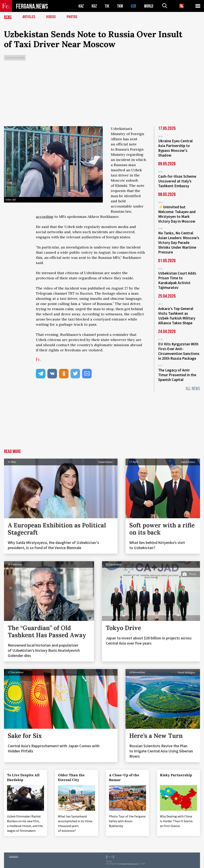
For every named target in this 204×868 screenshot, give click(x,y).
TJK (107, 6)
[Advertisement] (102, 94)
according (45, 217)
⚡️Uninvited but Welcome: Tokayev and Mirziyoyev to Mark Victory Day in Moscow (177, 214)
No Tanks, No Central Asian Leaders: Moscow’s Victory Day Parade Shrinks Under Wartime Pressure (179, 243)
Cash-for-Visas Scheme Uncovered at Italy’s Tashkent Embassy (177, 181)
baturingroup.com (129, 864)
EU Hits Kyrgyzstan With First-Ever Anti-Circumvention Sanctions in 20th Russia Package (179, 351)
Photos (72, 17)
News (8, 17)
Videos (51, 17)
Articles (29, 17)
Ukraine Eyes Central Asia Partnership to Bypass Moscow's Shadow (175, 148)
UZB (133, 6)
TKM (120, 6)
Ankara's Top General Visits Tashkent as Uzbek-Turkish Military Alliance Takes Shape (177, 316)
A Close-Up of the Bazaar (124, 777)
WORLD (149, 6)
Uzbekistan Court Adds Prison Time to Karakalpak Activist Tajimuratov (177, 280)
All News (193, 389)
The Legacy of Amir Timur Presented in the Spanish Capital (177, 375)
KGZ (94, 6)
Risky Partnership (176, 775)
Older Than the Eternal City (71, 777)
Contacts (14, 856)
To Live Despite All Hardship (23, 777)
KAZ (81, 6)
